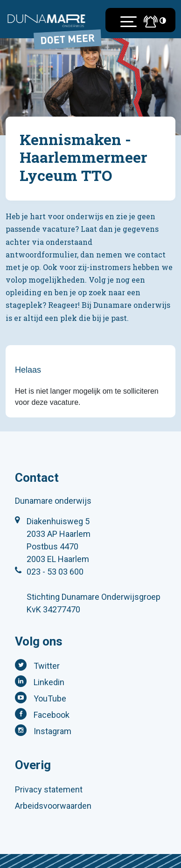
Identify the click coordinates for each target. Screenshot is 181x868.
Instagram (52, 731)
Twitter (47, 666)
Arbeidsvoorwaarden (53, 806)
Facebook (52, 715)
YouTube (50, 698)
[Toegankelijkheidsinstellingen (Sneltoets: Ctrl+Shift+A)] (163, 20)
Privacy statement (49, 789)
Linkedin (49, 682)
